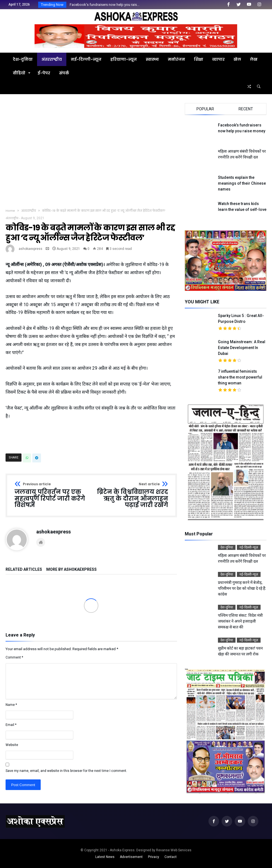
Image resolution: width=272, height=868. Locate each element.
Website (12, 745)
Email (11, 725)
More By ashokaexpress (71, 570)
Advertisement (131, 857)
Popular (205, 109)
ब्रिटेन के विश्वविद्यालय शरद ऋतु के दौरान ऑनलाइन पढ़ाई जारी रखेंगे (131, 495)
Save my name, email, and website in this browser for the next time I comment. (66, 771)
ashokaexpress (31, 249)
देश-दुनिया (227, 547)
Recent (246, 109)
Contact (171, 857)
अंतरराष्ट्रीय (29, 211)
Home (10, 211)
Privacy (154, 857)
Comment (14, 657)
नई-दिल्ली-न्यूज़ (249, 547)
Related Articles (24, 570)
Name (11, 705)
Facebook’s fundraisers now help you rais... (103, 5)
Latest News (105, 857)
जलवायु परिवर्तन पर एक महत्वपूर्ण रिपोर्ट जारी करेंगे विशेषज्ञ (51, 495)
